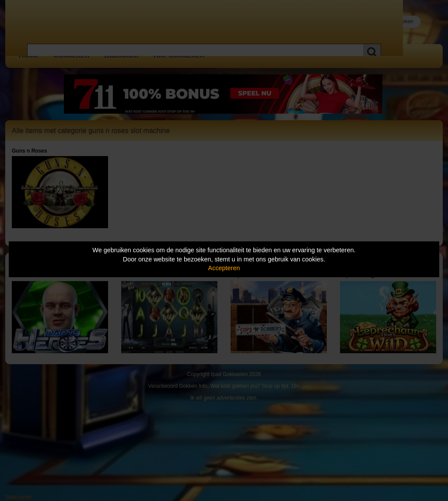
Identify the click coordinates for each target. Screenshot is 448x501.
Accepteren (224, 268)
